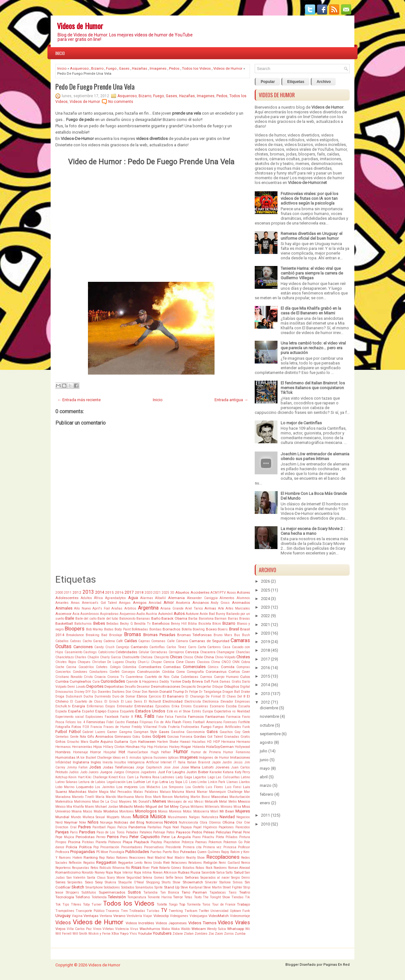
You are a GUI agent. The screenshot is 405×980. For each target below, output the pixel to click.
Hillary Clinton (114, 747)
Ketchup (61, 777)
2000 (59, 593)
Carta (202, 647)
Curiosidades (113, 681)
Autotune (192, 614)
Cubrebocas (190, 677)
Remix (246, 863)
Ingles (96, 762)
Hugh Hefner (161, 752)
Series (60, 882)
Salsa (221, 873)
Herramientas (82, 747)
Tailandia (150, 892)
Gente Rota (78, 737)
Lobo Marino (65, 787)
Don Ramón (150, 692)
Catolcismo (106, 652)
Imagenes (158, 68)
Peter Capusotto (144, 837)
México (60, 807)
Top (182, 904)
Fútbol (75, 732)
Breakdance (75, 635)
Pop (96, 847)
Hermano (243, 742)
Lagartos (200, 777)
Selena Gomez (153, 878)
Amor (169, 602)
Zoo (211, 934)
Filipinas (146, 722)
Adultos (86, 598)
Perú (124, 837)
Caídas (131, 641)
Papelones (226, 827)
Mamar (202, 792)
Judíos (74, 772)
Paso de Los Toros (111, 832)
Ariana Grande (172, 608)
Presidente (173, 847)
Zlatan (189, 934)
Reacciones (137, 858)
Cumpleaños (80, 681)
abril (264, 777)
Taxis (233, 892)
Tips (66, 904)
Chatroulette (131, 657)
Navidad (227, 817)
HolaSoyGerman (220, 747)
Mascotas (220, 797)
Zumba (240, 934)
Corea (181, 672)
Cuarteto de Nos (157, 677)
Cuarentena (134, 677)
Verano (119, 916)
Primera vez (212, 847)
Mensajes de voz (180, 802)
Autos (179, 613)
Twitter (204, 911)
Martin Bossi (200, 797)
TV (164, 910)
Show (177, 882)
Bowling (199, 629)
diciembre (269, 708)
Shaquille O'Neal (131, 882)
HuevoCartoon (138, 752)
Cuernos (206, 677)
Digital (245, 687)
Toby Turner (92, 904)
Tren (124, 911)
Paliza (122, 827)
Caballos (62, 641)
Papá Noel (171, 827)
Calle (171, 641)
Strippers (72, 892)
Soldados (128, 887)
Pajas (112, 827)
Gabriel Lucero (94, 732)
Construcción (148, 672)
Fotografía (63, 727)
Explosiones (94, 717)
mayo (265, 768)
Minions (227, 807)
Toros (206, 904)
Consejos (128, 672)
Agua (133, 598)
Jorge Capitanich (149, 767)
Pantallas (155, 827)
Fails (149, 716)
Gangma (125, 732)
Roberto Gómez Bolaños (177, 868)
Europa (208, 711)
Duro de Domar (124, 696)
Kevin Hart (76, 777)
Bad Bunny (217, 614)
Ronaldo (87, 873)
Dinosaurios (64, 692)
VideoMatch (219, 916)
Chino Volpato (225, 657)
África (98, 598)
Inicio (60, 53)
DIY (88, 692)
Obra (203, 822)
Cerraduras (159, 652)
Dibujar (218, 687)
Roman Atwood (239, 868)
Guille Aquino (101, 742)
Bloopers (75, 629)
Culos (245, 677)
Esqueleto (127, 711)
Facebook (112, 717)
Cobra (246, 662)
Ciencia (169, 662)
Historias (161, 747)
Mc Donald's (142, 802)
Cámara (182, 641)
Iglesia (147, 758)
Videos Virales (234, 923)
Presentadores (132, 847)
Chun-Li (143, 662)
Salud (239, 872)
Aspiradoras (109, 614)
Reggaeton (106, 862)
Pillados (232, 837)
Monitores (127, 811)
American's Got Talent (100, 603)
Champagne (225, 652)
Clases (190, 662)
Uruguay (63, 916)
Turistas (153, 911)
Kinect (113, 777)
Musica (140, 817)
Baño (156, 618)
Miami (90, 807)
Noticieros (154, 822)
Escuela (244, 706)
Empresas (242, 702)
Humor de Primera (206, 752)
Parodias (87, 832)
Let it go (152, 782)
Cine (180, 662)
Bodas (109, 629)
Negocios (243, 817)
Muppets (113, 817)
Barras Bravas (239, 619)
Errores (186, 706)
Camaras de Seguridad (209, 641)
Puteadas (188, 852)
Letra (164, 782)
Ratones (122, 858)
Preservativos (154, 847)
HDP (217, 742)
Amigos (140, 603)
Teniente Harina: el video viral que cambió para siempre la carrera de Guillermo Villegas (312, 273)
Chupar (156, 662)
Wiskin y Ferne (99, 934)
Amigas (125, 603)
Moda (98, 811)
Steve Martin (212, 887)
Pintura (245, 837)
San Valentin (76, 878)
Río (128, 868)
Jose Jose (171, 767)
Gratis (245, 737)
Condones (80, 672)
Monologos (146, 811)
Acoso (231, 593)
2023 (265, 607)
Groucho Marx (77, 742)
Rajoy (225, 852)
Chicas (176, 657)
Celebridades (126, 652)
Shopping (153, 882)
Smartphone (94, 887)
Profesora (62, 852)
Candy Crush (104, 647)
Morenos (175, 811)
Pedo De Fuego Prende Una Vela (95, 86)
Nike (83, 822)
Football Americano (207, 722)
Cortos (234, 672)
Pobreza (188, 842)
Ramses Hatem (70, 858)
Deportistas (114, 686)
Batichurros (83, 624)
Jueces (93, 772)
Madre (93, 792)
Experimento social (70, 717)
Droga (60, 696)
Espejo (101, 711)
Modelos (111, 811)
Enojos (110, 706)
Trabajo (243, 904)
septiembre (270, 734)
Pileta (220, 837)
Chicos (188, 657)
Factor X (127, 717)
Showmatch (193, 882)
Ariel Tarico (194, 608)
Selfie (170, 878)
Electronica (211, 702)
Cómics (213, 667)
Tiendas (237, 897)
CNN (236, 662)
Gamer (112, 732)
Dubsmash (74, 696)
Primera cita (192, 847)
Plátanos (115, 842)
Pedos (174, 68)
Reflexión (75, 863)
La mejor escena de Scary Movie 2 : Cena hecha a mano (313, 531)
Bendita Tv (142, 624)
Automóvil (165, 614)
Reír (167, 863)
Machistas (78, 792)
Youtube (145, 933)
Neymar (71, 822)
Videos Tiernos (202, 923)
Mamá (190, 792)
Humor (181, 752)
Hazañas (140, 68)
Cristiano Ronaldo (69, 677)
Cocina (71, 667)
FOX (86, 727)
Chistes (243, 657)
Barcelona (206, 619)
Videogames (179, 916)
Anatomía (183, 603)
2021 (157, 593)
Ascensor (63, 614)
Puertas (156, 852)
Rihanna (118, 868)
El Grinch (112, 702)
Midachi (126, 806)
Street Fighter (232, 887)
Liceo (193, 782)
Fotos (76, 727)
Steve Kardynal (192, 887)
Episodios (163, 706)
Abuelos (182, 592)
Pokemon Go (233, 842)
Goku (136, 737)
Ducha (88, 696)
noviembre (269, 716)
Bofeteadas (140, 629)
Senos (179, 878)
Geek (246, 732)
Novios (171, 822)
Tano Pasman (194, 892)
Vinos (97, 929)
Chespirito (161, 657)
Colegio (115, 667)
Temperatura (137, 897)
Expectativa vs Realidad (232, 711)
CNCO (226, 662)
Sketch (78, 887)
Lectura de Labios (92, 782)
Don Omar (133, 692)
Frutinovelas (190, 727)
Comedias (172, 667)
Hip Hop (147, 747)
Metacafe (211, 802)
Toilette (162, 904)
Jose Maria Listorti (197, 767)
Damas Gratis (230, 682)
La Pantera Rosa (147, 777)
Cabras (75, 641)
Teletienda (99, 897)
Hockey (174, 747)
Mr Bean (227, 811)
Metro (233, 802)
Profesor (244, 847)
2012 (77, 592)
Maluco (165, 792)
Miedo (139, 806)
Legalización (116, 782)
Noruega (106, 822)
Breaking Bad (97, 635)
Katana (228, 772)
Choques (84, 662)
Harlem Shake (168, 742)
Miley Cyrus (180, 806)
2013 (88, 592)
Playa (128, 842)
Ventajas (91, 916)
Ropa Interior (123, 873)
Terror (178, 897)
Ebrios (142, 696)
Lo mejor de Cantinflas (301, 423)
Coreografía (195, 672)
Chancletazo (65, 657)
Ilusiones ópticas (166, 758)
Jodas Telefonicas (118, 767)
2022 (265, 616)
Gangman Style (145, 732)
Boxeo (211, 629)
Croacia (100, 677)
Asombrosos (90, 614)
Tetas (188, 897)
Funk (246, 727)
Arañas (117, 608)
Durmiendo (103, 696)
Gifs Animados (100, 737)
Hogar (186, 747)
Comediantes (150, 667)
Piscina (74, 842)
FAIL (139, 716)
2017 (129, 592)
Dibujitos (232, 686)
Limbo (202, 782)
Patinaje (159, 832)
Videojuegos (199, 916)
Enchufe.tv (63, 706)
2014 (100, 592)
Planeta (101, 842)
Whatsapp (236, 929)
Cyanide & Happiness (142, 682)
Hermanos (63, 747)
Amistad (155, 603)
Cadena (109, 641)
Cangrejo (122, 647)
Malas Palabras (146, 792)
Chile (199, 657)
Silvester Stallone (218, 882)
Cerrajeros (176, 652)
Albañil (160, 598)
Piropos (61, 842)
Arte (221, 608)
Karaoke (216, 772)
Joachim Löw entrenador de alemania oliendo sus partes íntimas (315, 456)
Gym (133, 742)
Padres (84, 827)
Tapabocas (218, 892)
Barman (221, 619)
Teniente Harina (159, 897)
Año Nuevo (82, 608)
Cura (96, 682)
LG (185, 782)
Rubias (184, 872)
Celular (144, 652)
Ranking (91, 857)
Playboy (156, 842)
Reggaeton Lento (130, 863)
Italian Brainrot (199, 762)
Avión (204, 614)
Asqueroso (79, 68)
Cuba (175, 677)
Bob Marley (94, 629)
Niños (93, 822)
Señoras (192, 877)
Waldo (186, 929)
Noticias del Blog (129, 822)
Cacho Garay (92, 641)
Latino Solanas (66, 782)
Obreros (215, 822)
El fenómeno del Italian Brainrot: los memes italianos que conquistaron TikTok (313, 388)
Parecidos (243, 827)
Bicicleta (205, 624)
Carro (192, 647)
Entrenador (125, 706)
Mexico (244, 801)
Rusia (195, 872)
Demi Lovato (76, 687)
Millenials (212, 807)
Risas (136, 867)
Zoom (219, 934)
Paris (74, 832)
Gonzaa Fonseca (180, 737)
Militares (197, 807)
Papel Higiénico (205, 827)
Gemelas (62, 737)
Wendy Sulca (216, 929)
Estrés (196, 711)
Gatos (212, 732)
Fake (160, 717)
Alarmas (147, 598)
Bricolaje (116, 635)
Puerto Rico (171, 852)
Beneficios (161, 623)
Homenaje (81, 752)
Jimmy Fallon (77, 767)
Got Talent (215, 737)
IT (175, 762)
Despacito (189, 687)
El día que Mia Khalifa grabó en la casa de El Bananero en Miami (311, 311)
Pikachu (208, 837)
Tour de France (224, 904)
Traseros (112, 911)
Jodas (95, 767)
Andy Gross (220, 603)
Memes (159, 801)
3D (172, 593)
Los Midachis (150, 787)
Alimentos (227, 598)
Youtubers (162, 933)
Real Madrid (156, 858)
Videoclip (161, 916)
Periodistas (85, 837)
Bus (237, 635)
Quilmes (214, 852)
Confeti (115, 672)
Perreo (101, 837)
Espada (61, 711)
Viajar (148, 916)
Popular (268, 82)
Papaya (186, 827)
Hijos (98, 747)
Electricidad (173, 701)
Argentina (148, 608)
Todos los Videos (196, 68)
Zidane (178, 934)
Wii (248, 929)
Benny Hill (179, 624)
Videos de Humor (80, 26)
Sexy (99, 882)
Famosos (196, 717)
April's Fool (101, 608)
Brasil (234, 629)
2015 (109, 592)
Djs (94, 692)
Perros (113, 837)
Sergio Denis (240, 878)
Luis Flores (214, 787)
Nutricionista (188, 822)
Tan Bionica (170, 892)
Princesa (230, 847)
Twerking (176, 911)
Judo (84, 772)
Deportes (95, 686)
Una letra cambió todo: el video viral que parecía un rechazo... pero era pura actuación (313, 348)
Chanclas (243, 652)
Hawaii (185, 742)
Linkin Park (217, 782)
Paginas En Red (336, 965)
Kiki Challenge (96, 777)
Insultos (120, 762)
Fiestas (132, 722)
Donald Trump (172, 692)
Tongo (173, 904)
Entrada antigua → (231, 400)
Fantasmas (215, 717)
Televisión (117, 897)
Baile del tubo (108, 619)
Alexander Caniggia (202, 598)
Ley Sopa (176, 782)
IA (78, 758)
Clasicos (203, 662)
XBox (115, 934)
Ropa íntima (143, 873)
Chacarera (208, 652)
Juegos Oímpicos (127, 772)
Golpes (159, 736)
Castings (90, 652)
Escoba (231, 706)
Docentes (104, 692)
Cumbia (62, 681)
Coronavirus (216, 672)
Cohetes (102, 667)
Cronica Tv (116, 677)
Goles (146, 737)
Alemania (176, 598)
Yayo (124, 933)
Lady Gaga (184, 777)
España (74, 711)
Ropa (109, 873)
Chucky (131, 662)
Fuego (111, 68)
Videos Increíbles (140, 923)
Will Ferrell (63, 934)
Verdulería (134, 916)
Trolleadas (137, 911)
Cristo (88, 677)
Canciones (83, 647)
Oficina (228, 822)
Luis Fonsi (233, 787)
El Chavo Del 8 (234, 696)
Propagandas (83, 852)
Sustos (134, 892)
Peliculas (223, 832)
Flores (187, 722)
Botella (187, 629)
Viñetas (108, 929)
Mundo (76, 817)
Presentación (110, 847)
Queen (202, 852)
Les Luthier (136, 782)
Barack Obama (174, 618)
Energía (79, 706)
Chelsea (146, 657)
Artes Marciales (238, 608)
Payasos (183, 832)
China (209, 657)
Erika (175, 706)
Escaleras (201, 706)
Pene (246, 832)
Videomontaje (240, 916)
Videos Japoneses (171, 923)
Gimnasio (123, 737)
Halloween (147, 742)
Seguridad (134, 878)
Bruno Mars (223, 635)
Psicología (117, 852)
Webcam (199, 929)
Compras (243, 667)
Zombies (201, 934)
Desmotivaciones (166, 686)
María (100, 797)
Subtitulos (89, 892)
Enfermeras (95, 706)
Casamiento (73, 652)
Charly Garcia (110, 657)
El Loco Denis (132, 702)
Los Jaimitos (105, 787)
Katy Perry (242, 772)
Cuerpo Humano (226, 677)
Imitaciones (240, 757)
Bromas (133, 635)
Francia (96, 727)
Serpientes (75, 882)
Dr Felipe (191, 692)
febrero (267, 794)
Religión (210, 863)
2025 (165, 593)
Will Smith (80, 934)
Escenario (217, 706)
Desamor (143, 687)
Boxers (223, 629)
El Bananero (173, 696)
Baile (70, 618)
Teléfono (83, 897)
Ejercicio (155, 696)
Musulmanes (178, 817)
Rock (209, 868)
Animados (241, 603)
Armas (210, 608)
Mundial (62, 817)
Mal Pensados (121, 792)
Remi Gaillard (229, 863)
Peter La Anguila (176, 837)
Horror (96, 752)
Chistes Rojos (66, 662)
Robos (200, 868)
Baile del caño (86, 619)
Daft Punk (211, 682)
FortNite (244, 722)
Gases (124, 68)
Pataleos (146, 832)
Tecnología (65, 897)
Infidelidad (63, 762)
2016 (119, 592)
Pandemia (137, 827)
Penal (237, 832)
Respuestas (81, 868)
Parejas (62, 832)
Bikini (217, 624)
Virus (134, 929)
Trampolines (65, 911)
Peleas (209, 832)
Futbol (61, 732)
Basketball (64, 623)
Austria (151, 614)
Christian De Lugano (108, 662)
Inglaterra (81, 762)
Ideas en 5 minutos (127, 758)
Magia (104, 792)
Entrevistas (144, 706)
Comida (228, 667)
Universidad (219, 911)
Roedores (220, 868)
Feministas (96, 722)
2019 (265, 642)
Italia (182, 762)
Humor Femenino (237, 752)
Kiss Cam (126, 777)
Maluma (178, 792)
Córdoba (168, 672)
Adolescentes (67, 598)
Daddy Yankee (170, 682)
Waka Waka (171, 929)
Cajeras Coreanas (152, 641)
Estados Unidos (150, 711)
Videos (63, 923)
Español (88, 711)
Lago (211, 777)
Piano (196, 837)
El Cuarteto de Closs (87, 702)
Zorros (229, 934)
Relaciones (179, 863)
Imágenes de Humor (214, 758)
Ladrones (167, 777)
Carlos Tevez (176, 647)
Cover (246, 672)
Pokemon (215, 842)
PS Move (102, 852)
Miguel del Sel (157, 806)
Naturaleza (210, 817)
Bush (246, 635)
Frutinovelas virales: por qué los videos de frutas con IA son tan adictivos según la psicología (309, 198)
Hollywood (242, 747)
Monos (163, 811)
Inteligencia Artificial (143, 762)
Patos (171, 832)
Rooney (100, 873)
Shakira (110, 882)
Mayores (125, 802)
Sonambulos (144, 887)
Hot (122, 752)
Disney (79, 692)
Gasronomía (196, 732)
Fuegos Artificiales (227, 727)
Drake (246, 692)
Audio (141, 614)
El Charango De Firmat (203, 696)
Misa (237, 807)
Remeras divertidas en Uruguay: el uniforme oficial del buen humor (312, 236)
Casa (226, 647)
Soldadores (112, 887)
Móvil (214, 811)
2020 (148, 593)
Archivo (324, 82)
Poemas (201, 842)
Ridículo (105, 868)
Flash (177, 722)
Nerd (59, 822)
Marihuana (126, 797)
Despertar (204, 687)
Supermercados (112, 892)
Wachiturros (150, 929)
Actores (243, 592)
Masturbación (240, 797)
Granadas (232, 737)
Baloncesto (127, 619)
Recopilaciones (223, 857)
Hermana (228, 742)
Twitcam (191, 911)
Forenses (230, 722)
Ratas (111, 858)
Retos (94, 868)
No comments (121, 102)
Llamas (232, 782)
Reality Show (195, 858)
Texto (198, 897)
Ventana (106, 916)
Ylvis (133, 934)
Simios (238, 882)
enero (265, 803)
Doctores (118, 692)
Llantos (244, 782)
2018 (139, 592)
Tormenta (194, 904)
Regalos (89, 863)
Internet (166, 762)
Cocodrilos (86, 667)
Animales (64, 608)
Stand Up (172, 887)
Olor (239, 822)
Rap (102, 858)
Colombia (129, 667)
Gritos (60, 742)
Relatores (195, 863)
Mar (247, 792)
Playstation (172, 842)
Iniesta (108, 762)
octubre (267, 725)
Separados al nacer (215, 878)
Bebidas (112, 624)
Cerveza (192, 652)
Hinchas (133, 747)
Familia (181, 717)
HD (209, 742)
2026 (265, 581)
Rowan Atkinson (165, 873)
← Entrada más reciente (79, 400)
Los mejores (127, 787)
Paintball (99, 827)
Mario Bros (143, 797)
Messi (199, 802)
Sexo (89, 882)
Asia (76, 614)
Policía (72, 847)
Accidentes (200, 592)
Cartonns (214, 647)
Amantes (62, 603)
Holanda (199, 747)
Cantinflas (157, 647)
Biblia (192, 624)
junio (264, 760)
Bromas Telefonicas (195, 635)
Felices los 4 (75, 722)
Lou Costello (195, 787)
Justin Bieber (197, 772)
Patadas (132, 832)
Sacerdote (209, 873)
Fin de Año (162, 722)
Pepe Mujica (65, 837)
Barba (193, 619)
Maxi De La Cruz (105, 802)
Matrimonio (82, 802)
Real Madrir (176, 858)
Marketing (182, 797)
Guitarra (121, 742)
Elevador (227, 702)
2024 (265, 599)
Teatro (245, 892)
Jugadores (148, 772)
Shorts (166, 882)
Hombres (63, 752)
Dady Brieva (193, 681)
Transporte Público (90, 911)
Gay (237, 732)
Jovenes (222, 767)
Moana (77, 811)
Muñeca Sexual (94, 817)
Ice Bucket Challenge (96, 758)
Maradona (63, 797)
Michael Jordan (107, 807)
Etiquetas (296, 82)
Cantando (139, 647)
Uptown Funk (240, 911)
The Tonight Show (216, 897)
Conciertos (63, 672)
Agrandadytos (115, 598)
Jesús (238, 762)
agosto (266, 742)
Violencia (122, 929)
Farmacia (233, 717)
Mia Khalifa (75, 807)
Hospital (110, 752)
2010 (265, 824)
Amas (75, 603)
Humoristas (65, 757)
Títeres (76, 904)
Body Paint (122, 629)
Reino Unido (153, 863)
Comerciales (194, 667)
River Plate (150, 868)
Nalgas (194, 817)
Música (158, 817)
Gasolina (178, 732)
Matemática (64, 802)
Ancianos (201, 603)
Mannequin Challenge (226, 792)
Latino (245, 777)
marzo (266, 785)
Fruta (162, 727)
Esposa (113, 711)
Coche (60, 667)
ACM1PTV (218, 593)
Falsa (169, 717)
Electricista (193, 702)
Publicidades (137, 852)
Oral (73, 827)
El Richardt (153, 702)
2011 (68, 593)
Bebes (99, 623)
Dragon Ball (231, 692)
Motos (187, 811)
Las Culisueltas (228, 777)
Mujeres (243, 811)
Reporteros (63, 868)
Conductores (98, 672)
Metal (223, 802)
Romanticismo (68, 872)
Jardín (227, 762)
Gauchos (226, 732)
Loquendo (85, 787)
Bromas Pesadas (159, 635)
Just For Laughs (171, 772)
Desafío (130, 687)
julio (264, 751)
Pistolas (88, 842)
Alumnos (243, 598)
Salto (229, 873)
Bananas (143, 619)
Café (119, 641)
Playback (141, 842)
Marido (111, 797)
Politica (85, 847)
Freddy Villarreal (144, 727)
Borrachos (171, 629)
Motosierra (201, 811)
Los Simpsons (173, 787)
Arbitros (130, 608)
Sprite (159, 887)
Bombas (156, 629)
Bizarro (97, 68)
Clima (215, 662)
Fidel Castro (115, 722)
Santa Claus (96, 878)
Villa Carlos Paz (79, 929)
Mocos (88, 811)
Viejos (60, 929)
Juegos (106, 772)
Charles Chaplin (87, 657)
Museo (126, 817)
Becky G (126, 624)
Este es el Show (179, 711)
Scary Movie (116, 878)
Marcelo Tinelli (83, 797)
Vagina (77, 916)
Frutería (174, 727)
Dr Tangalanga (210, 692)
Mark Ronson (163, 797)
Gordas (200, 737)
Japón (216, 762)
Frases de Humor (117, 727)
